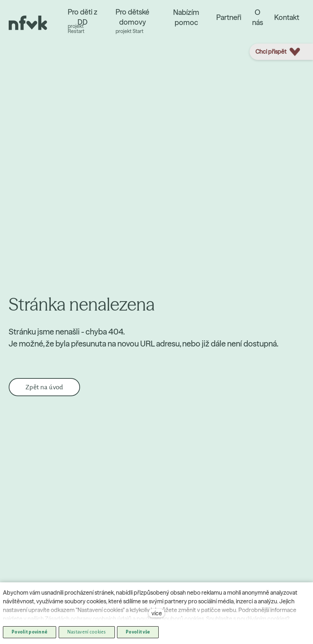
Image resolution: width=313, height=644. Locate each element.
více (157, 613)
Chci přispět (278, 52)
